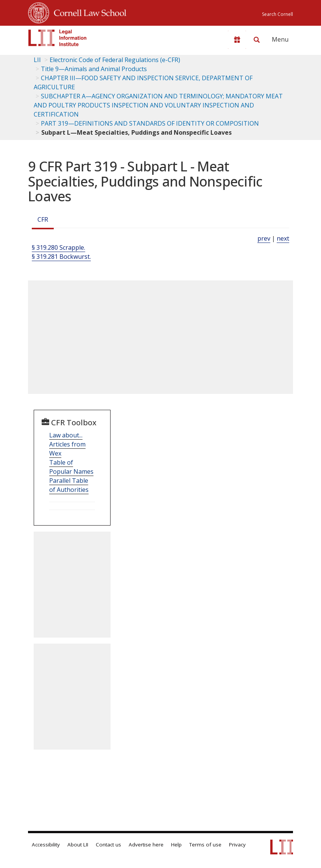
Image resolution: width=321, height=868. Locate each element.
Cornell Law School (88, 12)
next (283, 238)
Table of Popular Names (71, 467)
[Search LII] (257, 40)
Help (176, 845)
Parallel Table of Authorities (69, 485)
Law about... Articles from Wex (67, 444)
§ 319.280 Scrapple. (58, 247)
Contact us (108, 845)
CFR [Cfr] (43, 219)
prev (264, 238)
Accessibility (46, 845)
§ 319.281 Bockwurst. (61, 257)
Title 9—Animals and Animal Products (94, 69)
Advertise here (146, 845)
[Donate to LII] (237, 40)
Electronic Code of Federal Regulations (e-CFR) (115, 60)
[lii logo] (58, 38)
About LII (78, 845)
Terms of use (205, 845)
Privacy (237, 845)
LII (37, 60)
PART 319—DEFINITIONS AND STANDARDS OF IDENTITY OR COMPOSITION (150, 123)
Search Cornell (277, 14)
